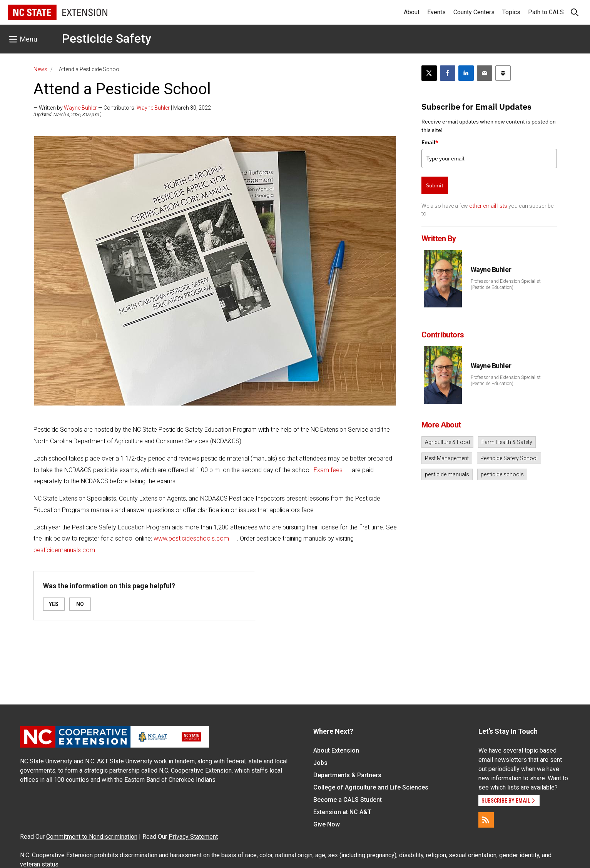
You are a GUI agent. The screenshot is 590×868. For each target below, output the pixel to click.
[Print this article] (503, 73)
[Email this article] (485, 73)
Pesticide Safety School (509, 458)
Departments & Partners (347, 775)
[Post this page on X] (429, 73)
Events (436, 12)
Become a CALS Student (348, 800)
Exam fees (328, 470)
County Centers (474, 12)
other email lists (488, 206)
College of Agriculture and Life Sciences (371, 787)
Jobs (320, 763)
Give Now (327, 824)
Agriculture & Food (447, 442)
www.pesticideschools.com (191, 538)
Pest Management (447, 458)
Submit (435, 185)
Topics (511, 12)
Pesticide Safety (107, 38)
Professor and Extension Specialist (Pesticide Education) (506, 284)
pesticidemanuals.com (64, 550)
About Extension (336, 750)
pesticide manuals (447, 474)
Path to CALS (546, 12)
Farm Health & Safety (507, 442)
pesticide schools (502, 474)
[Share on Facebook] (448, 73)
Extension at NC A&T (342, 812)
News (40, 69)
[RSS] (486, 820)
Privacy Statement (193, 837)
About (412, 12)
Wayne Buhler (80, 108)
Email (430, 142)
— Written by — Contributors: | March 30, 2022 (122, 108)
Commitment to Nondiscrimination (92, 837)
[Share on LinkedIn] (466, 73)
